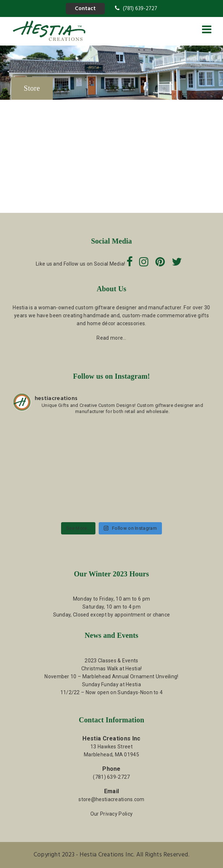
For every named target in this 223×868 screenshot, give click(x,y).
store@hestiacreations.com (111, 799)
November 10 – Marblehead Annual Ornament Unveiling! (111, 676)
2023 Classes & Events (111, 661)
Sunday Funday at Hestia (111, 684)
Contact (85, 9)
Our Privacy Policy (111, 814)
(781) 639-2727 (136, 9)
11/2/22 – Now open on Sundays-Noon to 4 (112, 692)
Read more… (111, 338)
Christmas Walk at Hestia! (112, 669)
